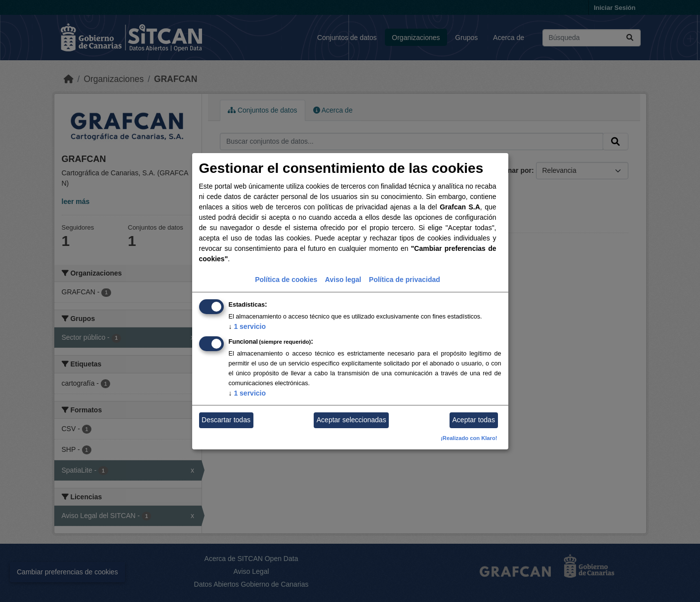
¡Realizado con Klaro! (469, 438)
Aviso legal (343, 280)
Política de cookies (286, 280)
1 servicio (247, 326)
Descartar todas (226, 420)
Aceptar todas (474, 420)
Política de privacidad (405, 280)
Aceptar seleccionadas (351, 420)
